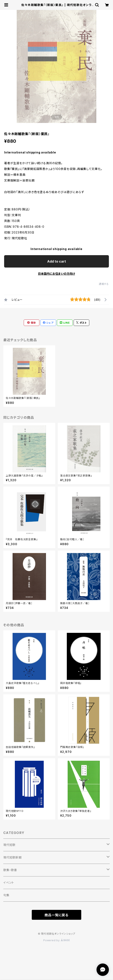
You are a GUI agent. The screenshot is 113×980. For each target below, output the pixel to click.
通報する (104, 284)
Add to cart (57, 261)
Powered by (56, 940)
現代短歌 (9, 845)
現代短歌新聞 (12, 857)
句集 (6, 895)
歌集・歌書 (10, 870)
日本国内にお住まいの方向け (56, 274)
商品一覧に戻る (56, 915)
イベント (9, 883)
